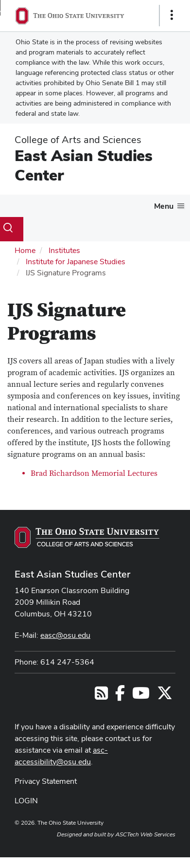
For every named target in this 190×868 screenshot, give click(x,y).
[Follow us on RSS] (101, 696)
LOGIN (26, 801)
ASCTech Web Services (145, 834)
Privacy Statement (46, 781)
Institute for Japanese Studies (76, 262)
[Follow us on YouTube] (141, 696)
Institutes (64, 250)
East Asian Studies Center (84, 165)
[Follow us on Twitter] (165, 696)
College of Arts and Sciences (78, 140)
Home (25, 250)
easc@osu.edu (65, 635)
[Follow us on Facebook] (120, 696)
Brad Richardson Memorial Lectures (94, 473)
